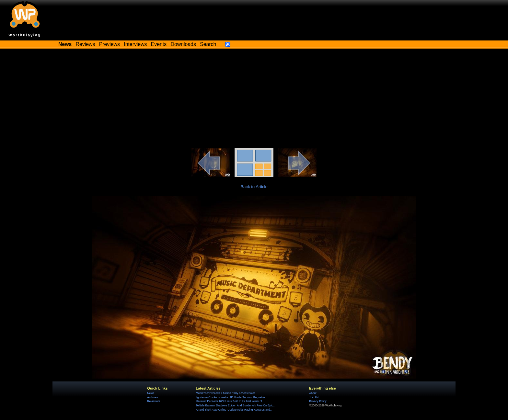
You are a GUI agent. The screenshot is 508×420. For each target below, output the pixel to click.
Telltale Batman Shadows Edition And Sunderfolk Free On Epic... (236, 405)
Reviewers (154, 401)
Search (208, 44)
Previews (110, 44)
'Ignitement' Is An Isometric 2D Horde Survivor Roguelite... (231, 397)
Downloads (183, 44)
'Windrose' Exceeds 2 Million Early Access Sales (225, 393)
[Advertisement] (254, 99)
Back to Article (254, 187)
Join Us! (314, 397)
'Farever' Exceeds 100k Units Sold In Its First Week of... (230, 401)
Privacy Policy (318, 401)
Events (159, 44)
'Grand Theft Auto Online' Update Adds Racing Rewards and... (234, 410)
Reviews (86, 44)
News (150, 393)
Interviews (135, 44)
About (313, 393)
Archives (152, 397)
